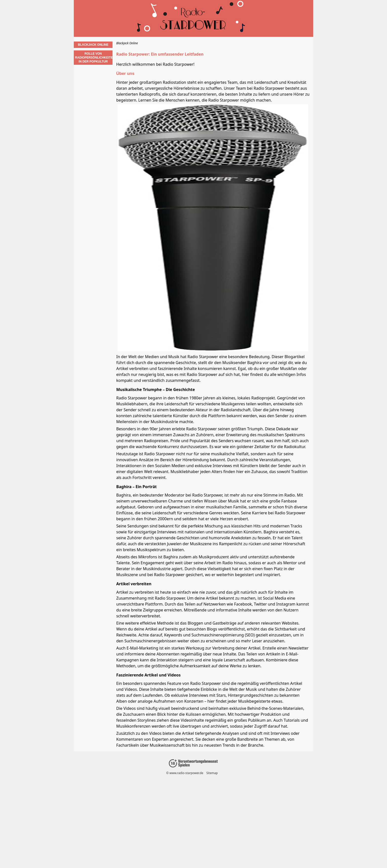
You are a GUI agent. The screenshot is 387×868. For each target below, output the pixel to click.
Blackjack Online (93, 45)
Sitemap (212, 773)
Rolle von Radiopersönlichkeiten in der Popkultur (94, 58)
